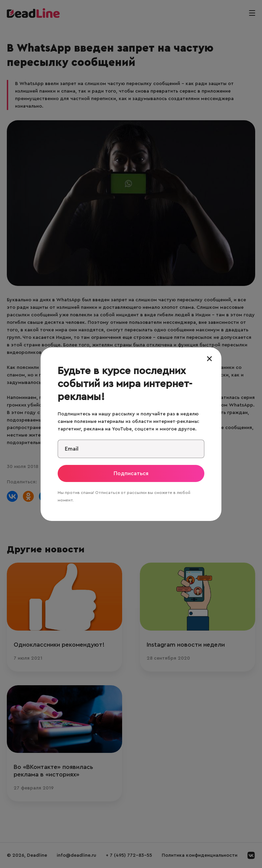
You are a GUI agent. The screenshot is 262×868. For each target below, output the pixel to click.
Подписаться (131, 473)
